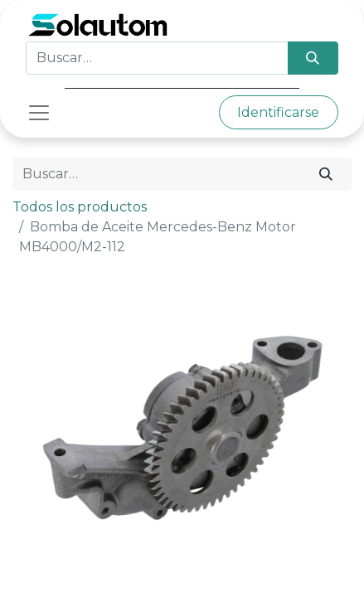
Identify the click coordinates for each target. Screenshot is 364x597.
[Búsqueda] (313, 58)
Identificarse (278, 112)
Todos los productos (80, 207)
